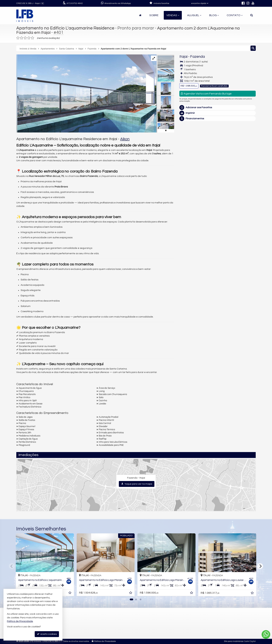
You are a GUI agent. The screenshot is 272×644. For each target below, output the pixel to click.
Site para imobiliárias (234, 641)
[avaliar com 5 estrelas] (33, 38)
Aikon (125, 139)
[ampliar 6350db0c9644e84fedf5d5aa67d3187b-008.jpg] (86, 93)
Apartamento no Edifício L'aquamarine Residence (65, 28)
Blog (214, 15)
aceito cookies (47, 634)
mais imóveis (232, 146)
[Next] (260, 566)
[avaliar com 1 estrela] (18, 38)
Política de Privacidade (105, 641)
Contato (235, 15)
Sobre (154, 15)
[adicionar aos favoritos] (70, 593)
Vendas (173, 15)
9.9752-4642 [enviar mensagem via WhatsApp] (75, 3)
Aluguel (194, 15)
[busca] (252, 15)
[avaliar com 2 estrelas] (22, 38)
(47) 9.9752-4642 (232, 134)
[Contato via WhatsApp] (266, 634)
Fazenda (197, 57)
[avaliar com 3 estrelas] (25, 38)
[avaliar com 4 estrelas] (29, 38)
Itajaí (183, 57)
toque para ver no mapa (137, 484)
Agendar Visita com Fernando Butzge (206, 94)
